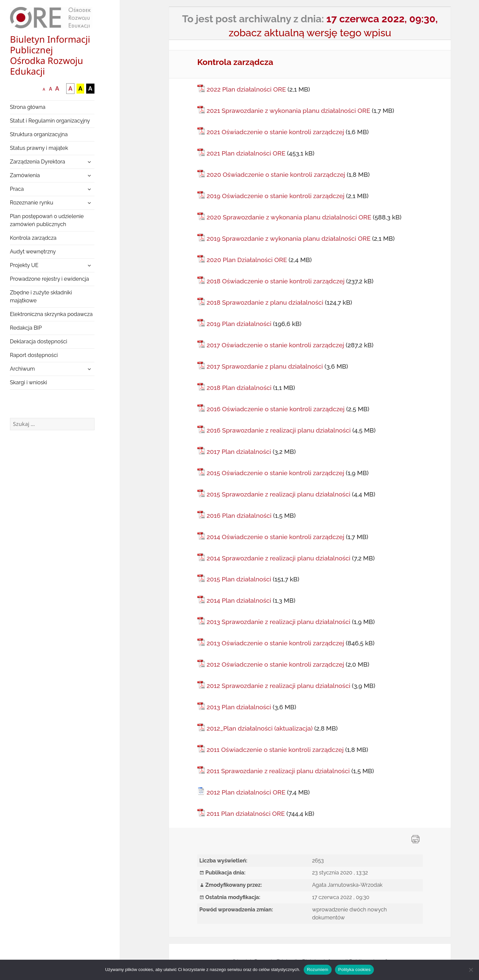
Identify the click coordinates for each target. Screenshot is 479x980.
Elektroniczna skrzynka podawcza (51, 314)
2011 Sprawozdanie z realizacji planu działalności (278, 771)
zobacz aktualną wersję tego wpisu (310, 33)
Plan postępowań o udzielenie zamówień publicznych (47, 220)
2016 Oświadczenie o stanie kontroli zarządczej (276, 409)
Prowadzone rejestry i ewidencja (50, 279)
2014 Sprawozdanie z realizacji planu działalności (279, 558)
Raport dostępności (34, 355)
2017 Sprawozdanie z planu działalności (265, 366)
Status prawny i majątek (39, 148)
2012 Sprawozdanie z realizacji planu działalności (278, 686)
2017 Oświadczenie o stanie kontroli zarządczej (275, 345)
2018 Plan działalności (239, 388)
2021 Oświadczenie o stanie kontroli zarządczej (275, 132)
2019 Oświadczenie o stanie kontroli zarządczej (276, 196)
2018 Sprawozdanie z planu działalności (265, 302)
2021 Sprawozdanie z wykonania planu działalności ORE (288, 111)
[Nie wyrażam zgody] (471, 970)
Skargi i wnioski (29, 382)
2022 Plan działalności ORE (246, 89)
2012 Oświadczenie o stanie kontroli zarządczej (275, 664)
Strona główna (28, 107)
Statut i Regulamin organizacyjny (50, 121)
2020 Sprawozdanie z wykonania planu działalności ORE (289, 217)
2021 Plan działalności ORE (246, 153)
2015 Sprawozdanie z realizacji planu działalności (278, 494)
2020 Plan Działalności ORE (247, 260)
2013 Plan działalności (239, 707)
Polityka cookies (354, 970)
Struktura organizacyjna (39, 134)
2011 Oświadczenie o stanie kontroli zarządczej (275, 750)
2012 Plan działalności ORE (246, 792)
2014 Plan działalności (239, 600)
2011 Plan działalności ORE (246, 814)
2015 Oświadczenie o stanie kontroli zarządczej (275, 473)
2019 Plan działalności (239, 324)
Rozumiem (318, 970)
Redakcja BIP (26, 328)
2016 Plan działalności (239, 515)
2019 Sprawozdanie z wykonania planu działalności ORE (289, 238)
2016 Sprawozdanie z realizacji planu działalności (279, 430)
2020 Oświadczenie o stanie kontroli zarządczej (276, 174)
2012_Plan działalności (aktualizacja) (260, 728)
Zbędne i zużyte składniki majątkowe (41, 297)
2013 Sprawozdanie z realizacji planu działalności (278, 622)
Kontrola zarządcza (33, 238)
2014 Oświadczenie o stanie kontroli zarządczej (275, 537)
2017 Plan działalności (239, 452)
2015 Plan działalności (239, 579)
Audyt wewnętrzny (33, 252)
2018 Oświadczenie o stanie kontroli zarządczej (276, 281)
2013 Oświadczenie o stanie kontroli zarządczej (275, 643)
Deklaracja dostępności (39, 341)
